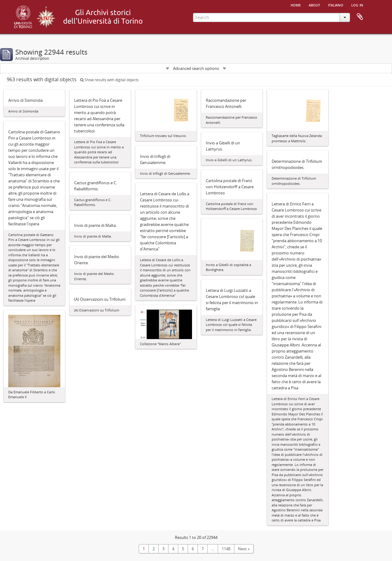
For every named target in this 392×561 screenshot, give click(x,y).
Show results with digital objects (109, 80)
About (314, 5)
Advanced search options (196, 68)
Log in (357, 5)
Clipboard (360, 17)
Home (296, 5)
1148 (226, 549)
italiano (336, 5)
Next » (244, 549)
